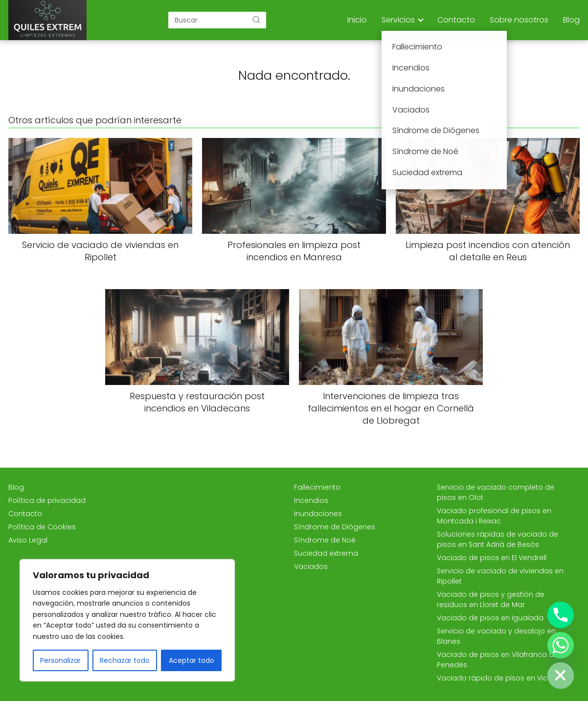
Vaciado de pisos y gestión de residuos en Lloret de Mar (491, 599)
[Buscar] (256, 20)
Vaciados (311, 566)
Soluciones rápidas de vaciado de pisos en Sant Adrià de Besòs (498, 539)
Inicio (357, 20)
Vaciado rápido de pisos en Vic (492, 678)
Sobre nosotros (519, 20)
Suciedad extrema (326, 553)
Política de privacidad (47, 500)
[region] (127, 620)
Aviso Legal (28, 540)
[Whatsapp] (561, 645)
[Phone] (561, 615)
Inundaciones (318, 514)
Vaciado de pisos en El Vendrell (492, 558)
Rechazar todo (125, 660)
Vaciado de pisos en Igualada (490, 618)
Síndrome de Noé (325, 540)
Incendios (311, 500)
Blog (571, 20)
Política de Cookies (42, 527)
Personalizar (60, 660)
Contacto (456, 20)
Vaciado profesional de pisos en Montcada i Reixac (494, 516)
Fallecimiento (317, 487)
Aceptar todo (192, 660)
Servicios (398, 20)
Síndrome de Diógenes (335, 527)
